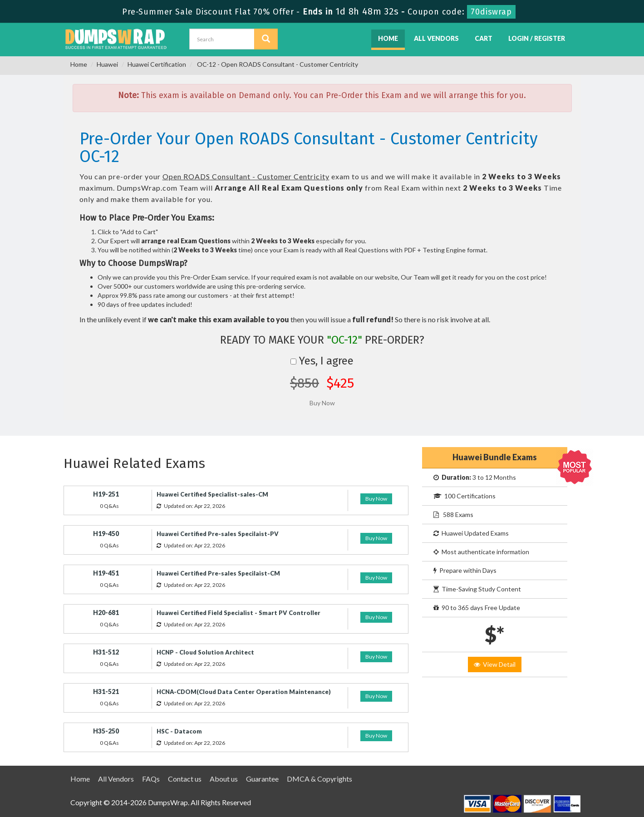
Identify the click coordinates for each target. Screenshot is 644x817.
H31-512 (106, 652)
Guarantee (262, 779)
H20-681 (106, 613)
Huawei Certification (157, 64)
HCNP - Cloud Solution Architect (205, 652)
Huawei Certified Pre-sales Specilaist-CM (218, 573)
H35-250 (106, 731)
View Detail (495, 664)
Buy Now (376, 499)
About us (224, 779)
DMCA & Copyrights (320, 779)
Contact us (185, 779)
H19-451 (106, 573)
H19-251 (106, 494)
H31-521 (106, 691)
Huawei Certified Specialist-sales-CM (212, 494)
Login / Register (537, 38)
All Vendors (436, 38)
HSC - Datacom (179, 731)
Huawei (107, 64)
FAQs (151, 779)
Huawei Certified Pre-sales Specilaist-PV (218, 534)
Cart (484, 38)
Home (388, 38)
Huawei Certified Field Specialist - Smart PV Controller (238, 613)
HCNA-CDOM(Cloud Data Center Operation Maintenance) (244, 692)
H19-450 (106, 534)
